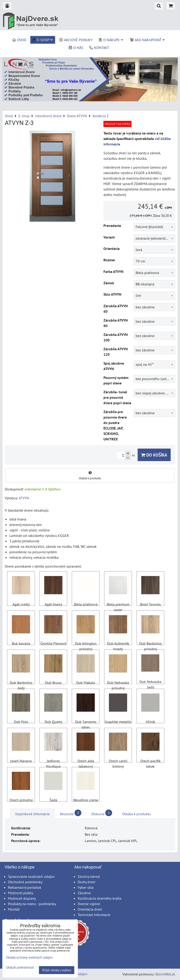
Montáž (14, 909)
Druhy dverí (86, 882)
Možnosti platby (21, 893)
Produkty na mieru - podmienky (32, 904)
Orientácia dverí (90, 909)
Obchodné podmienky (25, 882)
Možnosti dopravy (22, 898)
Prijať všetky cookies (57, 970)
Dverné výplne (89, 904)
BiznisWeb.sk (165, 974)
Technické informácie (94, 915)
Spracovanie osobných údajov (31, 876)
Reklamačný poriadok (25, 887)
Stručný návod (89, 876)
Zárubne (84, 893)
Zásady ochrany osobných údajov (29, 957)
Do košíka (154, 455)
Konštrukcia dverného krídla (100, 898)
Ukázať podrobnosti (20, 968)
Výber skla (86, 887)
